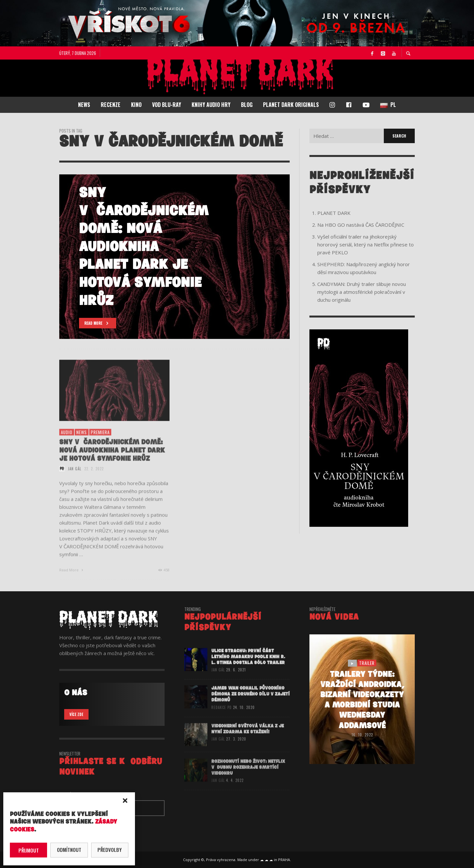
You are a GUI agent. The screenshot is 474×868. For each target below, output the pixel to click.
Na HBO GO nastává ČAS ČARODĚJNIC (361, 225)
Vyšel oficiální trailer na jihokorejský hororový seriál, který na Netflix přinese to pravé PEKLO (366, 244)
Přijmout (29, 850)
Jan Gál (75, 479)
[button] (125, 801)
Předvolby (110, 850)
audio (67, 442)
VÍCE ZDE (76, 714)
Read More (72, 580)
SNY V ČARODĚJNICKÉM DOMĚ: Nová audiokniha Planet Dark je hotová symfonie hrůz (112, 460)
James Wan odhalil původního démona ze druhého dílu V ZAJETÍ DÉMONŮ (250, 705)
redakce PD (222, 718)
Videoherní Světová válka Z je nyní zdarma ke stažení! (248, 740)
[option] (174, 257)
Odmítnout (69, 850)
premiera (100, 442)
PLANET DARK (334, 213)
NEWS (82, 442)
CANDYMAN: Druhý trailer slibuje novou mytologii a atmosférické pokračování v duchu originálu (362, 292)
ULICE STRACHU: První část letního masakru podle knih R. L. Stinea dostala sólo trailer (248, 666)
